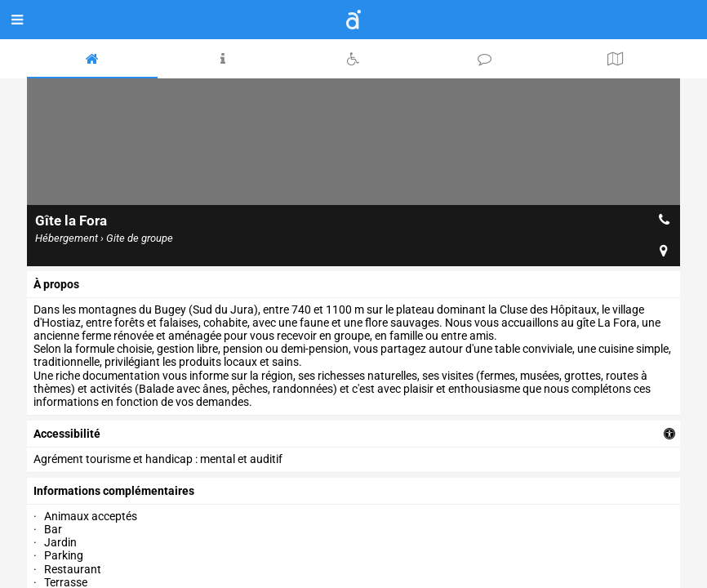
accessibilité (67, 434)
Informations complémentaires (114, 491)
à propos (56, 284)
